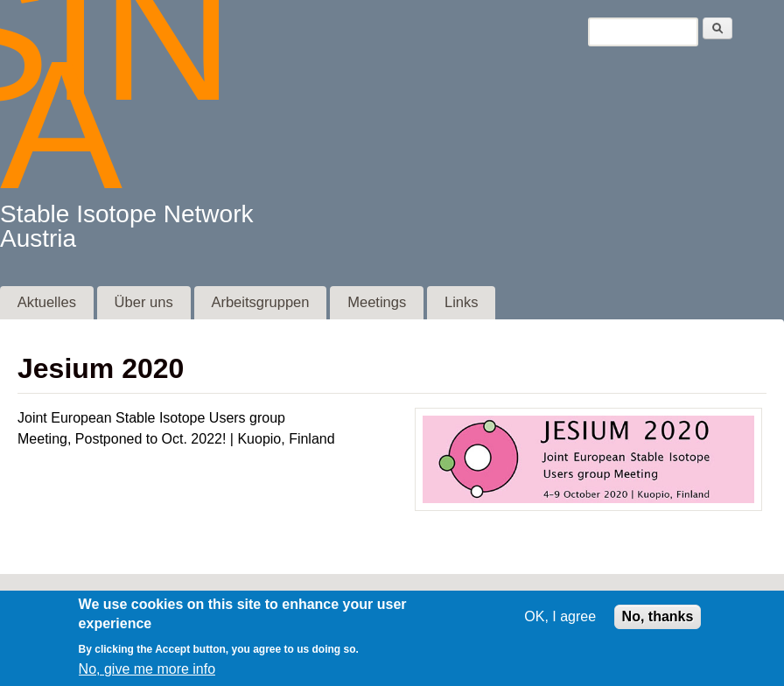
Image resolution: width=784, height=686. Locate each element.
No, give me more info (147, 678)
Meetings (377, 302)
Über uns (144, 302)
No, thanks (658, 624)
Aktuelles (47, 302)
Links (462, 302)
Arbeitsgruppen (260, 302)
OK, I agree (560, 624)
